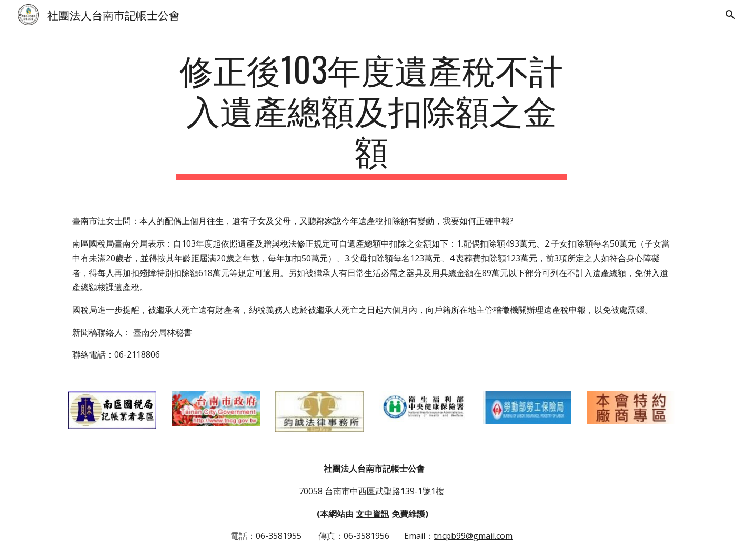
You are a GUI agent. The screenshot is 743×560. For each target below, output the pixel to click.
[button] (730, 15)
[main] (372, 114)
